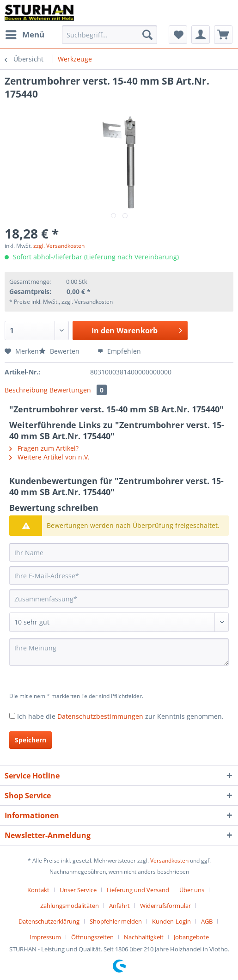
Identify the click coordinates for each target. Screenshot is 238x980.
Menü (25, 34)
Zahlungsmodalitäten (70, 906)
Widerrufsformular (165, 906)
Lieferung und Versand (138, 890)
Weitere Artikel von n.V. (49, 457)
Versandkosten (169, 861)
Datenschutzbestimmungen (100, 716)
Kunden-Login (171, 921)
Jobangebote (191, 937)
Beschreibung (26, 390)
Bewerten (60, 351)
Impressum (45, 937)
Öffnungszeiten (92, 937)
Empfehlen (119, 351)
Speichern (31, 740)
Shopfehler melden (116, 921)
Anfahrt (119, 906)
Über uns (192, 890)
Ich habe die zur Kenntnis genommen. (120, 716)
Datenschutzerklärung (49, 921)
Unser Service (78, 890)
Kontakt (38, 890)
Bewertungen (78, 390)
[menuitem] (24, 35)
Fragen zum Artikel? (44, 448)
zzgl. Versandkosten (59, 246)
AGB (207, 921)
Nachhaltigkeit (144, 937)
